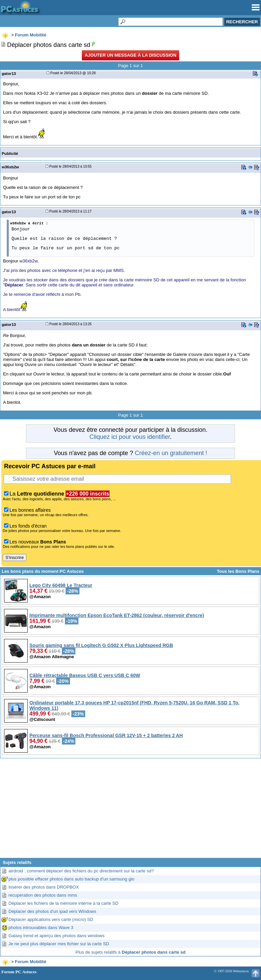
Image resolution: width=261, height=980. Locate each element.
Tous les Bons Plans (238, 571)
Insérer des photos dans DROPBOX (44, 887)
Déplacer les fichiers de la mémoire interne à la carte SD (63, 903)
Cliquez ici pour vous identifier (129, 437)
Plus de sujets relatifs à (130, 952)
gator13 (9, 73)
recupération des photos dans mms (43, 895)
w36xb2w (10, 167)
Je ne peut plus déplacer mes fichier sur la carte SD (59, 944)
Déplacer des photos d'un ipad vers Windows (52, 911)
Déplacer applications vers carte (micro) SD (51, 919)
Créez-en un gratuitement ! (171, 453)
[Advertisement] (130, 811)
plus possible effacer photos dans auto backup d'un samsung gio (71, 879)
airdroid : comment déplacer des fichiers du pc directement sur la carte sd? (81, 871)
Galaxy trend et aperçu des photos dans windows (56, 936)
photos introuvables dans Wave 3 (41, 928)
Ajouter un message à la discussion (130, 55)
